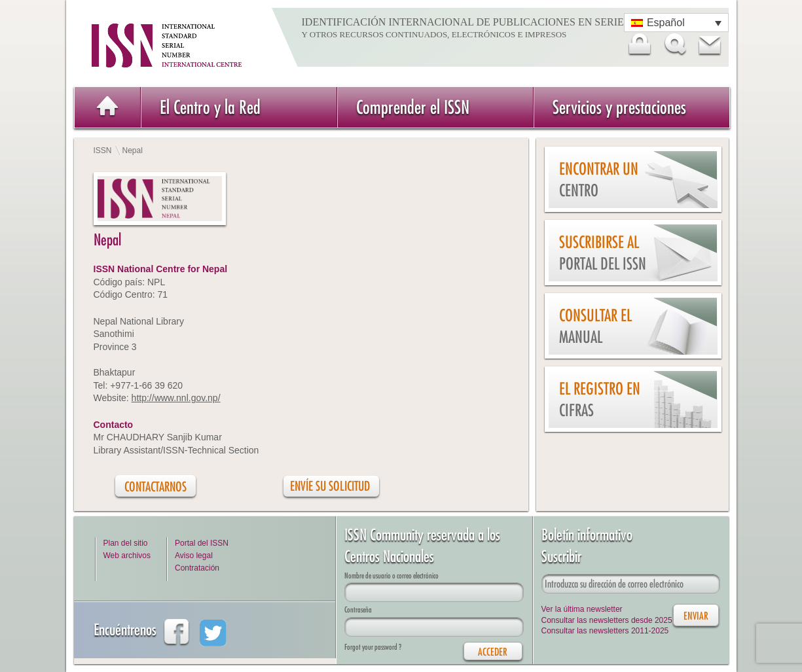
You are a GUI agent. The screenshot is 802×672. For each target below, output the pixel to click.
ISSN (103, 150)
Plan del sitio (126, 543)
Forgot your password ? (373, 647)
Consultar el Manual (595, 326)
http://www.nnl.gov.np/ (176, 398)
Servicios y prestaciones (619, 107)
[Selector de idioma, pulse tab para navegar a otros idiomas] (676, 23)
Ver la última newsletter (582, 609)
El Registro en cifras (600, 399)
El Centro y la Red (210, 107)
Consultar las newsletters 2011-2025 (605, 631)
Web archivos (127, 556)
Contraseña (358, 610)
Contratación (197, 568)
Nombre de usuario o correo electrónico (392, 575)
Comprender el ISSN (413, 107)
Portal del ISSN (202, 543)
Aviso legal (194, 556)
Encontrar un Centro (599, 180)
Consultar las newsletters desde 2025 (607, 620)
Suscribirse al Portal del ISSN (603, 253)
